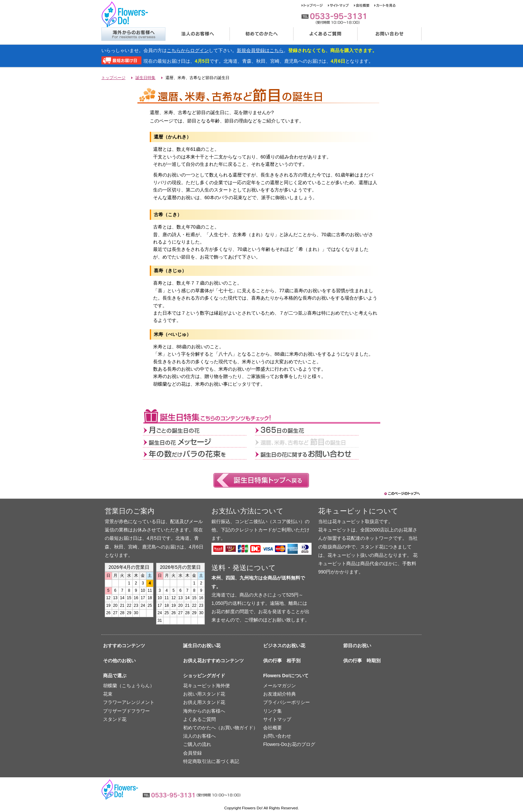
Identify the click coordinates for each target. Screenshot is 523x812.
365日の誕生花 (311, 430)
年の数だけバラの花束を (199, 454)
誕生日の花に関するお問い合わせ (311, 454)
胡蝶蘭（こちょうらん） (129, 686)
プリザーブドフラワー (126, 711)
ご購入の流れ (197, 744)
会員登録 (192, 753)
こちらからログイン (188, 50)
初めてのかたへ (261, 34)
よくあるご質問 (325, 34)
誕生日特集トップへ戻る (261, 481)
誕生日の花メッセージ (199, 442)
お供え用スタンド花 (204, 702)
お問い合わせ (389, 34)
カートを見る (385, 5)
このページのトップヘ (402, 494)
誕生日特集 (145, 78)
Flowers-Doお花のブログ (289, 744)
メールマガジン (280, 686)
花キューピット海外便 (206, 686)
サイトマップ (341, 5)
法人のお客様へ (197, 34)
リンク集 (273, 711)
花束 (108, 694)
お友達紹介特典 (280, 694)
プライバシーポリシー (287, 702)
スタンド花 (115, 719)
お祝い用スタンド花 (204, 694)
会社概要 (364, 5)
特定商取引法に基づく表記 (211, 761)
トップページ (315, 5)
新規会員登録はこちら (260, 50)
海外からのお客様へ (133, 34)
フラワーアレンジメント (129, 702)
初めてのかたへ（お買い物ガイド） (220, 728)
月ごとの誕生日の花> (199, 430)
